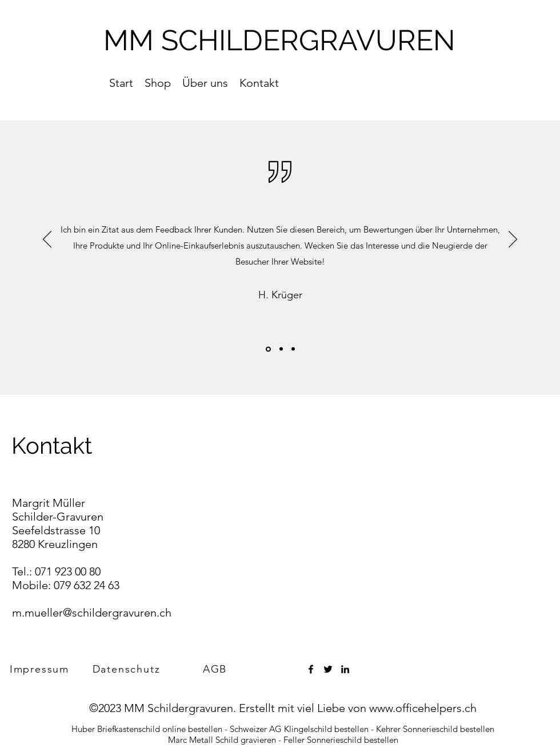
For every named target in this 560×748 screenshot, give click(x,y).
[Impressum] (41, 669)
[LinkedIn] (345, 669)
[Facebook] (311, 669)
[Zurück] (47, 240)
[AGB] (216, 669)
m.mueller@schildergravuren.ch (92, 613)
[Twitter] (328, 669)
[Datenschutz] (127, 669)
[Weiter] (513, 240)
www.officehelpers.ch (423, 708)
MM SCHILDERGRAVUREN (279, 40)
